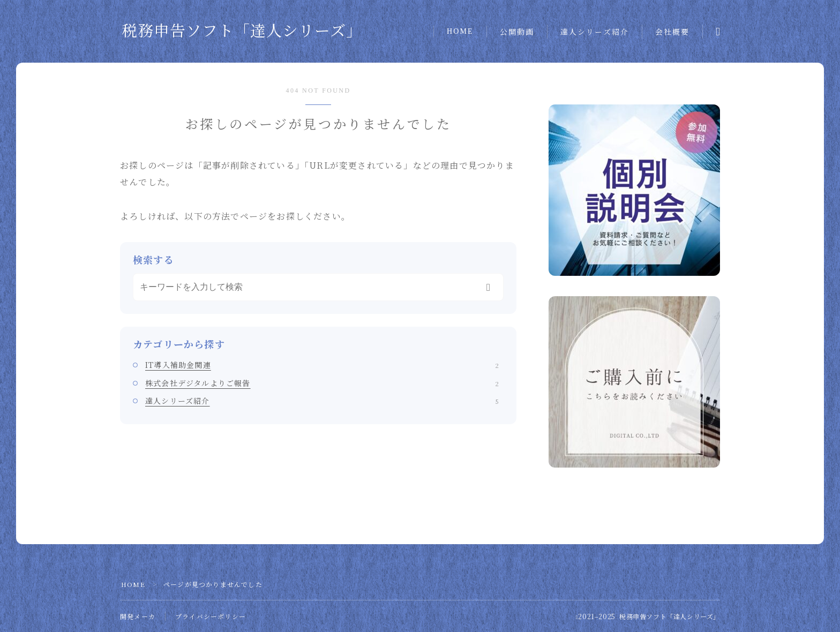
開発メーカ (138, 616)
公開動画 (517, 32)
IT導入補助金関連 (322, 365)
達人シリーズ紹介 (595, 32)
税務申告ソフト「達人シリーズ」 (242, 31)
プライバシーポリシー (211, 616)
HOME (460, 31)
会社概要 (672, 32)
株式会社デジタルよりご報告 (322, 383)
